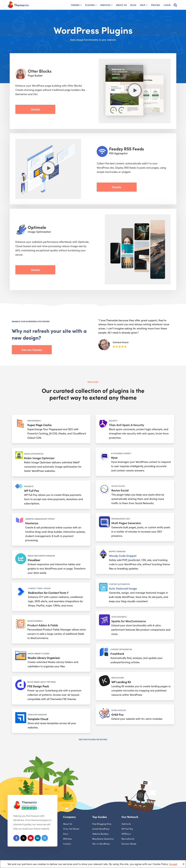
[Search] (175, 5)
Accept (173, 864)
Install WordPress (101, 829)
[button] (81, 5)
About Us (121, 5)
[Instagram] (46, 839)
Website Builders (100, 834)
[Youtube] (31, 839)
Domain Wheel (129, 844)
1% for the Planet (71, 829)
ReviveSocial (128, 839)
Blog (133, 5)
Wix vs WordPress (101, 844)
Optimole (126, 824)
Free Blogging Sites (102, 824)
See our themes (32, 350)
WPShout (126, 834)
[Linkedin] (38, 839)
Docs (66, 834)
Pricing (156, 5)
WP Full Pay (127, 829)
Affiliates (67, 839)
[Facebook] (16, 839)
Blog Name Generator (103, 839)
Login (167, 5)
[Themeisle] (18, 5)
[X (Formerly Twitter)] (24, 839)
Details (35, 109)
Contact (67, 844)
